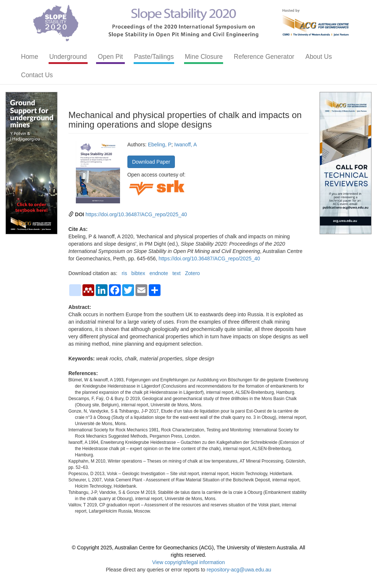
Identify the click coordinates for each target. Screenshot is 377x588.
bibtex (138, 273)
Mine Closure (204, 57)
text (177, 273)
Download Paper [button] (151, 162)
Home (30, 57)
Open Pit (110, 57)
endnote (159, 273)
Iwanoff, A (185, 145)
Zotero (192, 273)
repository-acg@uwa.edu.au (239, 570)
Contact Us (37, 75)
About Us (318, 57)
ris (124, 273)
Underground (68, 57)
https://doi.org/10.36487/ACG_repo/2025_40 (136, 214)
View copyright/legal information (188, 562)
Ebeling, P (160, 145)
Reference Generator (264, 57)
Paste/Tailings (154, 57)
